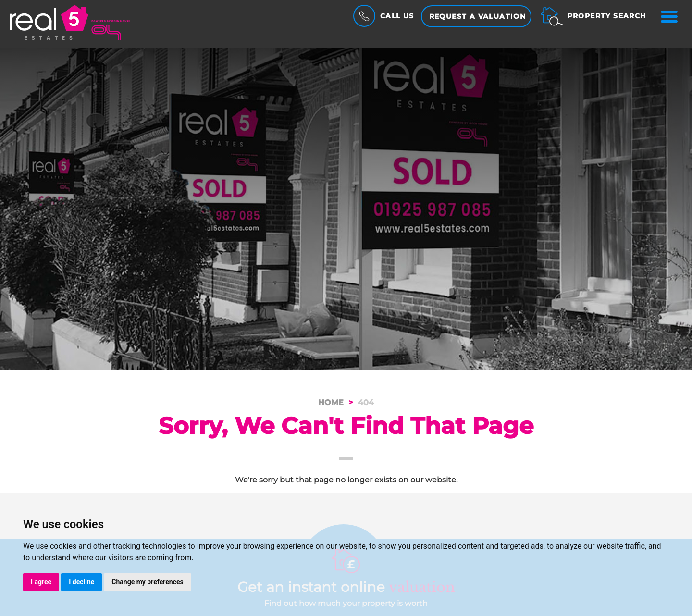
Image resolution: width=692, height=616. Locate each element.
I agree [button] (41, 582)
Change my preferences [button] (147, 582)
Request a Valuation (478, 16)
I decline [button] (81, 582)
